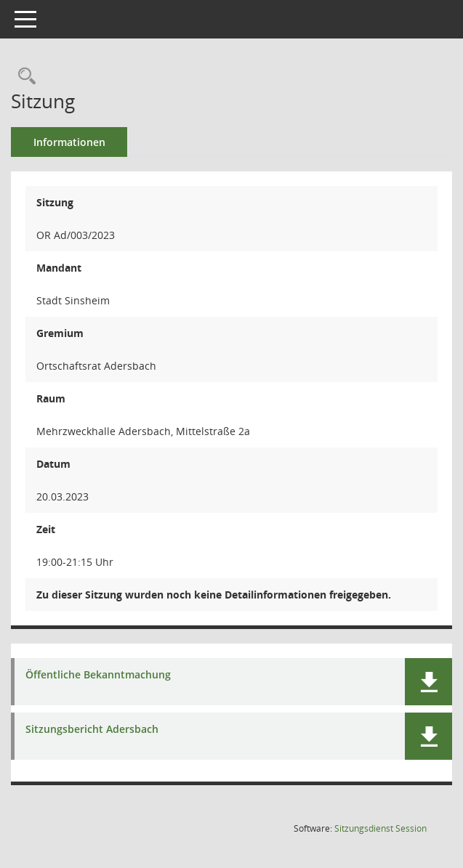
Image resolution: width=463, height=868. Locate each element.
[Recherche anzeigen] (23, 77)
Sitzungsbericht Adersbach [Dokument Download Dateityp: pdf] (92, 730)
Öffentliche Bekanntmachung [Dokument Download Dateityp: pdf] (98, 675)
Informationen (69, 142)
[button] (428, 682)
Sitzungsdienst (381, 828)
